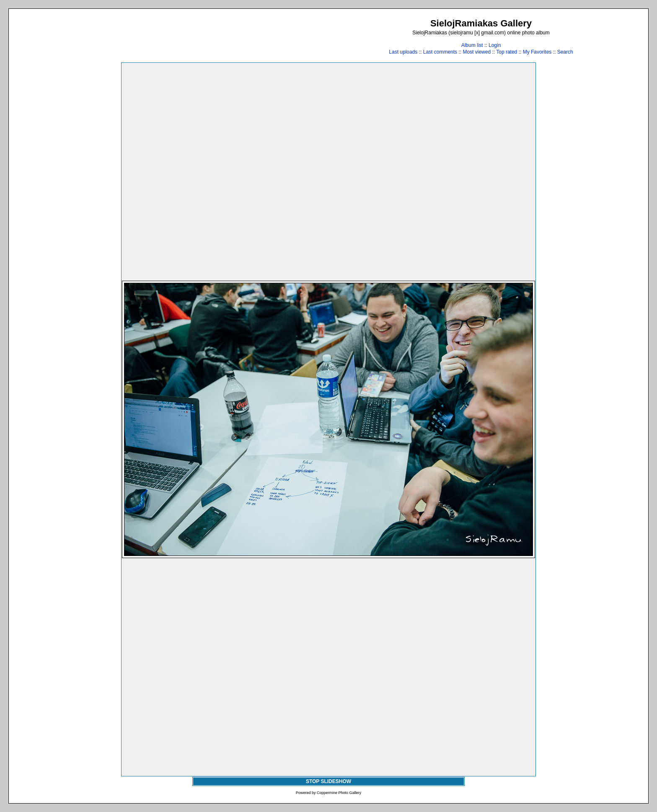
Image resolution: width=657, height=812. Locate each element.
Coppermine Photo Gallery (339, 793)
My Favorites (537, 52)
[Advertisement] (170, 36)
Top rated (507, 52)
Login (495, 45)
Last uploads (403, 52)
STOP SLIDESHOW (328, 781)
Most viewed (477, 52)
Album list (472, 45)
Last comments (440, 52)
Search (565, 52)
